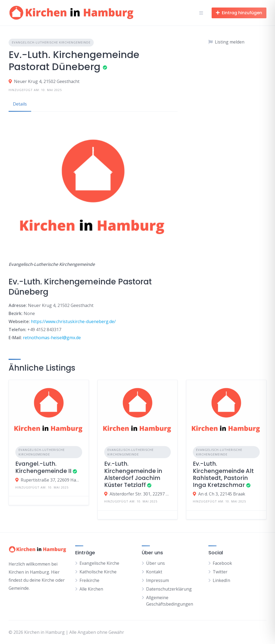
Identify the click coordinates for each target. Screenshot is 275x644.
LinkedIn (221, 580)
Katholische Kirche (98, 572)
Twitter (220, 572)
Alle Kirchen (91, 589)
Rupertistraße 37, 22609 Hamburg (51, 480)
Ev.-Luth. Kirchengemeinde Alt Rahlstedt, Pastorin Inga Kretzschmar (223, 474)
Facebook (222, 563)
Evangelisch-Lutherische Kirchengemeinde (51, 42)
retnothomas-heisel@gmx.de (52, 338)
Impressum (158, 580)
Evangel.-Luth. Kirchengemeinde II (43, 467)
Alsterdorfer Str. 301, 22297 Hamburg (140, 494)
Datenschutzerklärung (169, 589)
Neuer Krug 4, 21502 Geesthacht (47, 81)
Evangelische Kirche (99, 563)
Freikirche (89, 580)
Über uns (155, 563)
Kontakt (154, 572)
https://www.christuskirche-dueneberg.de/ (73, 321)
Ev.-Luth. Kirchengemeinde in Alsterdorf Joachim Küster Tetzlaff (133, 474)
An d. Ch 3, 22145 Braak (222, 494)
